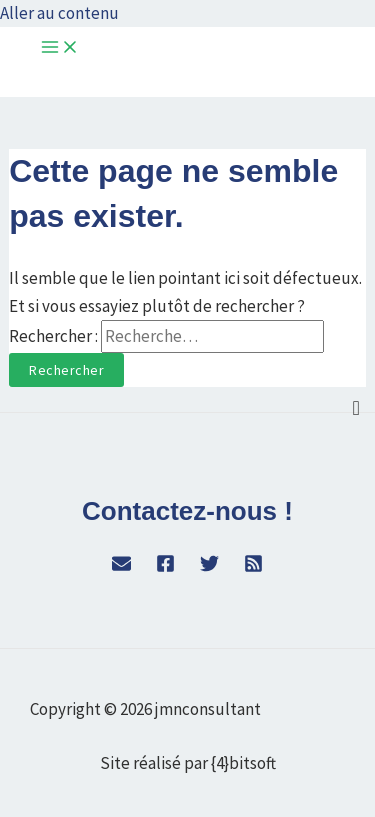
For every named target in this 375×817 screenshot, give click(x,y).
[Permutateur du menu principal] (60, 48)
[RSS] (253, 567)
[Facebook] (165, 567)
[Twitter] (209, 567)
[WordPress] (121, 567)
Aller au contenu (59, 13)
